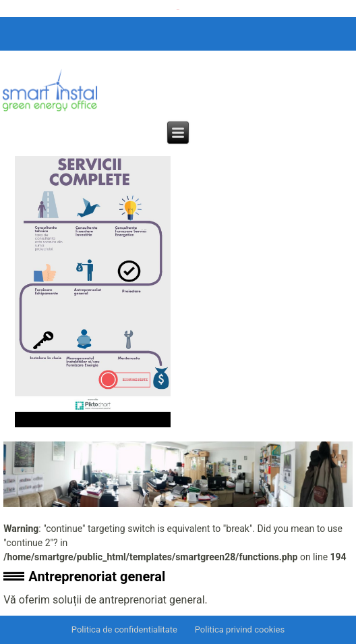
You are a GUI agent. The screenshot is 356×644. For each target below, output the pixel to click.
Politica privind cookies (240, 629)
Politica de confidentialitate (124, 629)
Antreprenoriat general (97, 576)
